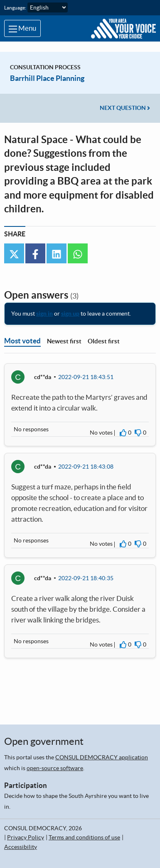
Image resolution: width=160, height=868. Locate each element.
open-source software (55, 768)
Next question (125, 108)
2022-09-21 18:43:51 (86, 377)
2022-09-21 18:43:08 (86, 467)
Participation (26, 785)
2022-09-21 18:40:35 (86, 578)
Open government (44, 741)
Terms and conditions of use (84, 837)
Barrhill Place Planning (47, 78)
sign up (70, 314)
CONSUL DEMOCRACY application (102, 757)
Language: (15, 8)
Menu (22, 28)
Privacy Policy (26, 837)
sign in (44, 314)
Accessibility (21, 847)
